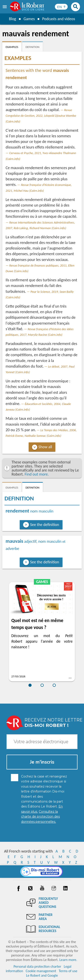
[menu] (5, 7)
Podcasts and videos (59, 19)
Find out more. (37, 474)
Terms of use (68, 971)
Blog (13, 19)
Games (29, 19)
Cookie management (41, 971)
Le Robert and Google (42, 975)
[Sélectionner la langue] (61, 7)
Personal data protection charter (37, 966)
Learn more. (68, 960)
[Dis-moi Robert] (42, 872)
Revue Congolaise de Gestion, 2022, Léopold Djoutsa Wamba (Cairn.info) (41, 116)
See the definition (45, 525)
